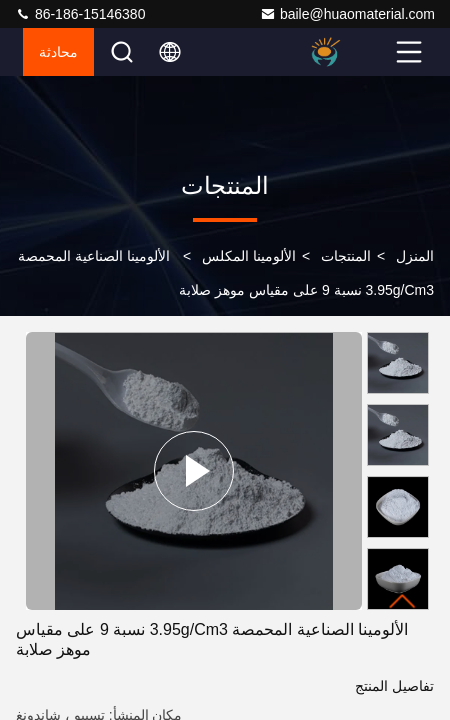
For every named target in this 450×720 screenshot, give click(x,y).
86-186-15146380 (80, 14)
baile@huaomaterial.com (347, 14)
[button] (403, 601)
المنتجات (346, 256)
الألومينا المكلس (249, 256)
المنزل (415, 256)
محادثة (58, 52)
